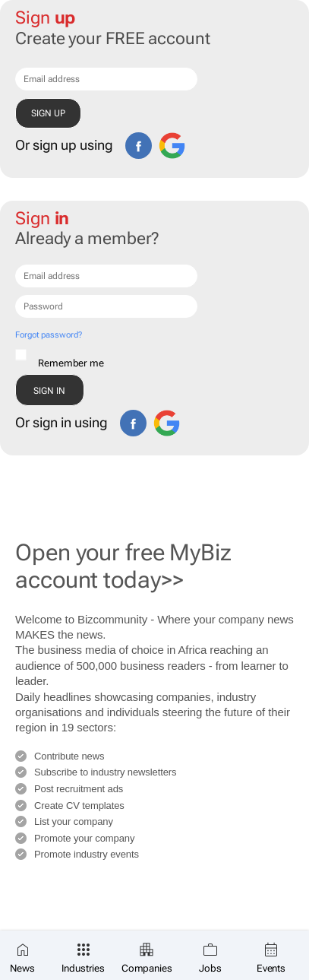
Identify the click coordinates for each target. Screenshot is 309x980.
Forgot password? (48, 335)
